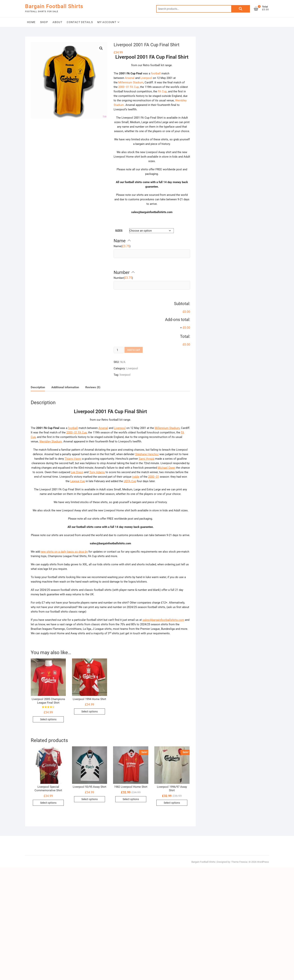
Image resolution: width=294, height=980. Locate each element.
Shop (44, 22)
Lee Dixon (77, 472)
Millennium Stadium (131, 82)
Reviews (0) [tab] (93, 387)
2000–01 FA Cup (129, 87)
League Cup (78, 481)
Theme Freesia (239, 862)
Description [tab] (38, 387)
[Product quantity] (119, 350)
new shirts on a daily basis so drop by (64, 552)
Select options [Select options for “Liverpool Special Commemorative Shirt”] (48, 803)
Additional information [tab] (65, 387)
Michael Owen (166, 468)
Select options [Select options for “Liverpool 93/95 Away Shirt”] (90, 799)
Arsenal (130, 78)
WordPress (263, 862)
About (57, 22)
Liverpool (146, 78)
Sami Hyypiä (147, 459)
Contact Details (80, 22)
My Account (107, 22)
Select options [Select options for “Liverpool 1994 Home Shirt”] (90, 711)
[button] (101, 48)
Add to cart (134, 350)
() (122, 246)
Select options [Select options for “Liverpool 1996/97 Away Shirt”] (172, 803)
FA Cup (162, 91)
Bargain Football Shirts (54, 6)
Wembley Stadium (51, 441)
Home (31, 22)
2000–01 (154, 477)
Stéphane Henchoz (147, 454)
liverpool (125, 375)
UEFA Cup (130, 481)
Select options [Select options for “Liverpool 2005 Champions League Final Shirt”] (48, 719)
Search (241, 9)
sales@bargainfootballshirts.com (163, 620)
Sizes (119, 231)
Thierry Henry (73, 459)
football (156, 73)
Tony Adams (97, 472)
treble (136, 477)
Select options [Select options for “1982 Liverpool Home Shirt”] (131, 799)
